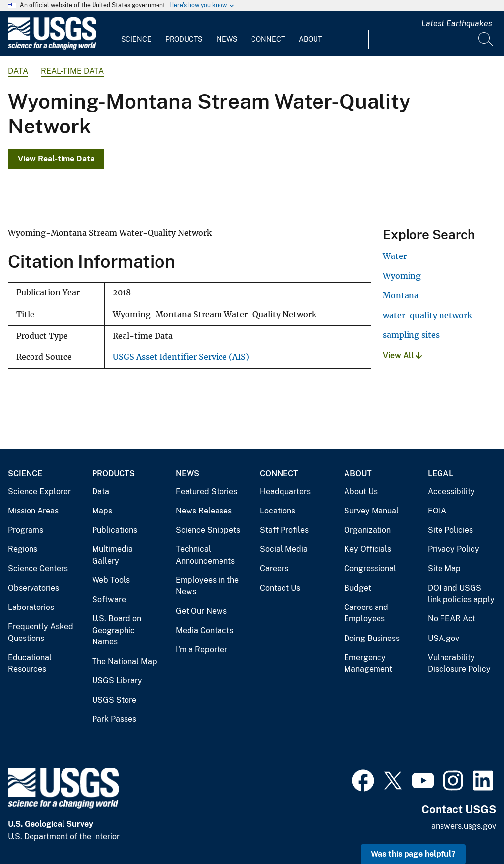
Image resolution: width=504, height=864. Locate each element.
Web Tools (111, 580)
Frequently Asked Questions (41, 632)
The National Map (125, 661)
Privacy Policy (454, 549)
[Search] (486, 39)
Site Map (444, 568)
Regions (23, 549)
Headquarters (285, 492)
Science (136, 39)
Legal (441, 473)
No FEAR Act (452, 619)
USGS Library (117, 681)
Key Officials (368, 549)
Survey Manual (371, 511)
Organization (367, 530)
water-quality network (427, 315)
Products (184, 39)
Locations (278, 511)
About (310, 39)
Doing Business (372, 638)
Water (395, 256)
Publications (115, 530)
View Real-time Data (56, 159)
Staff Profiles (284, 530)
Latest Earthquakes (457, 23)
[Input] (432, 39)
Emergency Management (368, 663)
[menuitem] (136, 33)
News (227, 39)
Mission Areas (33, 511)
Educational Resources (30, 663)
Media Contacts (205, 630)
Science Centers (38, 568)
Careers (274, 568)
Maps (102, 511)
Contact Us (280, 588)
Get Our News (201, 611)
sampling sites (411, 335)
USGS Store (114, 700)
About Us (361, 492)
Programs (26, 530)
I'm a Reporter (202, 650)
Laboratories (31, 607)
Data (101, 492)
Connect (268, 39)
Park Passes (114, 719)
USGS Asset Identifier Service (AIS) (181, 357)
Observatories (33, 588)
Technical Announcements (205, 555)
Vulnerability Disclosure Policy (459, 663)
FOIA (437, 511)
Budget (358, 588)
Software (109, 599)
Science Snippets (208, 530)
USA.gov (443, 638)
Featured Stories (206, 492)
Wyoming (402, 276)
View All (402, 356)
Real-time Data (72, 71)
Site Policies (450, 530)
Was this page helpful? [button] (413, 854)
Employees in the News (207, 586)
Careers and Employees (366, 613)
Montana (401, 295)
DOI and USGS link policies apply (461, 594)
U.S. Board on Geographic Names (117, 630)
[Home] (52, 48)
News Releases (204, 511)
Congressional (370, 568)
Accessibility (451, 492)
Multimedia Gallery (112, 555)
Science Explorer (39, 492)
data (18, 71)
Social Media (284, 549)
